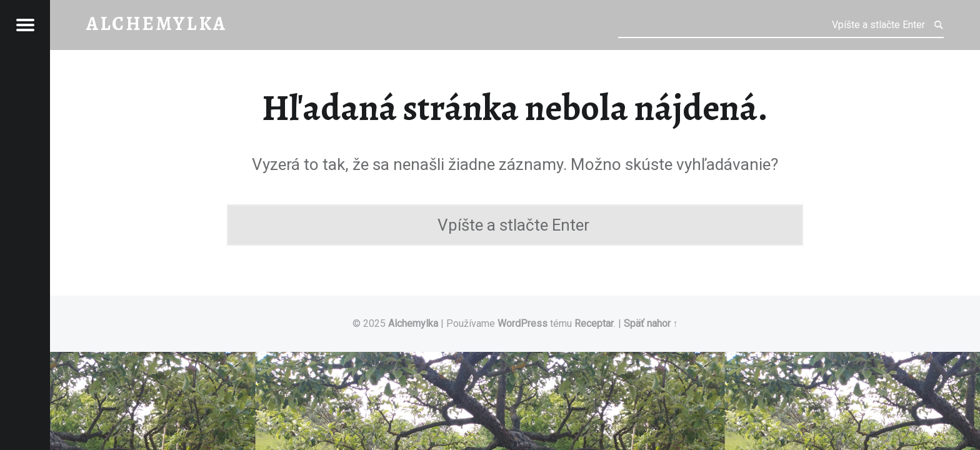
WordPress (522, 323)
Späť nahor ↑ (651, 323)
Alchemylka (413, 323)
